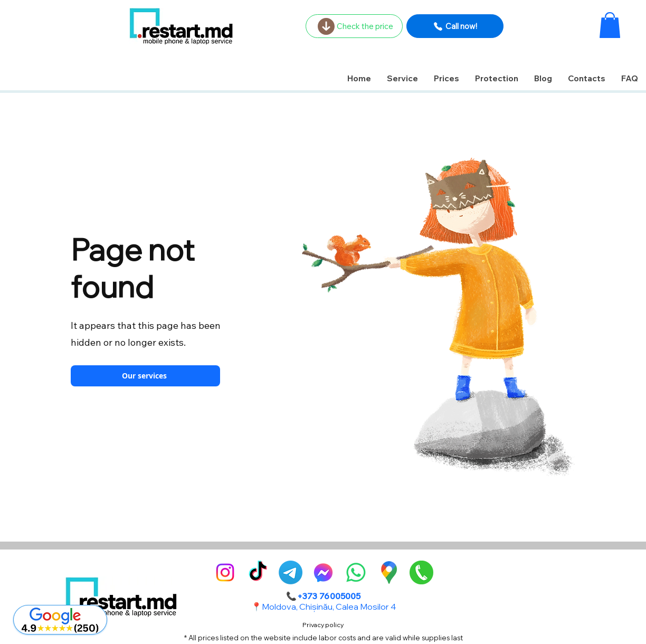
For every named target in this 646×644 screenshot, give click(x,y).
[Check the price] (354, 26)
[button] (610, 25)
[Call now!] (455, 26)
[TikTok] (258, 572)
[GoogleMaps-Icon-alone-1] (389, 572)
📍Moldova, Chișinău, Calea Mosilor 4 (324, 607)
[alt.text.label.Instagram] (225, 572)
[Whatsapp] (356, 572)
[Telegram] (291, 572)
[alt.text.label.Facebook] (323, 572)
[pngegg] (421, 572)
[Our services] (145, 376)
